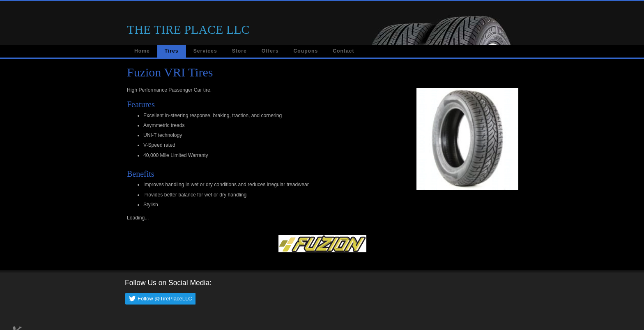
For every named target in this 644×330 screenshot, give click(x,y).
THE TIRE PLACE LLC (188, 29)
